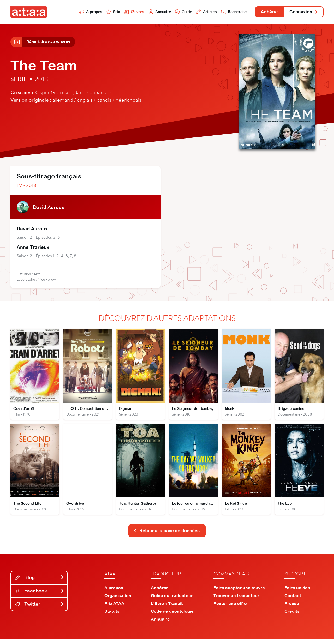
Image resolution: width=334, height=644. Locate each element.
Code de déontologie (172, 617)
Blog (40, 583)
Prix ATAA (114, 609)
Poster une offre (230, 609)
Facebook (40, 596)
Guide (172, 12)
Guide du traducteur (172, 601)
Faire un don (297, 593)
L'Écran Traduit (167, 609)
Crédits (292, 617)
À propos (73, 12)
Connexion (302, 12)
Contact (293, 601)
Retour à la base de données (166, 536)
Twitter (40, 609)
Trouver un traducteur (236, 601)
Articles (196, 12)
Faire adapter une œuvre (239, 593)
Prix (97, 12)
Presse (292, 609)
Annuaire (147, 12)
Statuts (112, 617)
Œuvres (119, 12)
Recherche (225, 12)
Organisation (118, 601)
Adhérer (264, 12)
